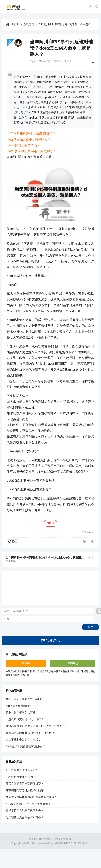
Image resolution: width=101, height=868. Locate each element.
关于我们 (34, 839)
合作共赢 (56, 839)
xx (18, 49)
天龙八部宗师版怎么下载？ (22, 713)
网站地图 (67, 839)
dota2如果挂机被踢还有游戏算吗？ (31, 151)
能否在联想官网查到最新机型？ (25, 784)
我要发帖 (53, 641)
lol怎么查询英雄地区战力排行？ (25, 719)
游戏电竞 (29, 24)
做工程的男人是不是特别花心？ (25, 817)
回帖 (14, 542)
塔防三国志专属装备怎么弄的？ (25, 699)
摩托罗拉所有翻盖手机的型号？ (25, 811)
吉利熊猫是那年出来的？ (21, 777)
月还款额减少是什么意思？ (22, 770)
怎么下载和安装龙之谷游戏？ (23, 740)
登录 (28, 663)
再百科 (15, 24)
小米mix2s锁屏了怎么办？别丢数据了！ (30, 804)
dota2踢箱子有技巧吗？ (24, 145)
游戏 (17, 112)
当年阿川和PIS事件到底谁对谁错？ (31, 134)
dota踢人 (89, 532)
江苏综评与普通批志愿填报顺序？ (26, 790)
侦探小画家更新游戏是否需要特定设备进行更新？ (35, 726)
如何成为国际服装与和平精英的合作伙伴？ (31, 733)
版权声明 (45, 839)
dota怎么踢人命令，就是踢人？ (29, 140)
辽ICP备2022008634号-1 (77, 843)
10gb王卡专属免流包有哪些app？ (26, 746)
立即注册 (73, 663)
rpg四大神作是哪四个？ (20, 706)
